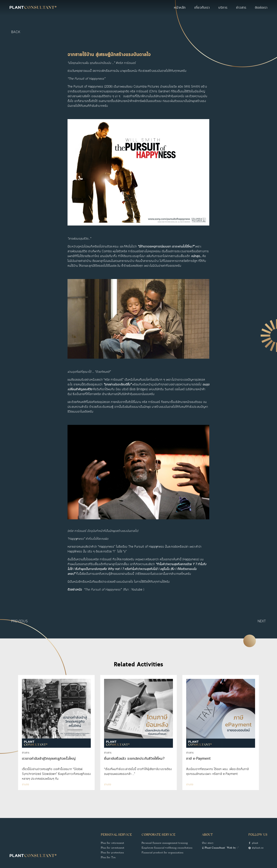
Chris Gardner (160, 91)
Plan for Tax (108, 858)
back (16, 32)
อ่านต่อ (25, 784)
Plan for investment (113, 848)
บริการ (223, 8)
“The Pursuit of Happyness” (103, 590)
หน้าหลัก (180, 8)
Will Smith (192, 87)
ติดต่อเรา (261, 8)
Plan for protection (112, 853)
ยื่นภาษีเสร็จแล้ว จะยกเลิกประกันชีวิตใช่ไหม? (134, 759)
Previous (19, 621)
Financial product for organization (162, 853)
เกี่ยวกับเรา (202, 8)
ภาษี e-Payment (198, 759)
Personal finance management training (165, 843)
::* (238, 848)
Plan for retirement (112, 843)
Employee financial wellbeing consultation (167, 848)
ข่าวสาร (241, 8)
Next (262, 621)
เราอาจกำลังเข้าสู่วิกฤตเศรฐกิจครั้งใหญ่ (49, 759)
